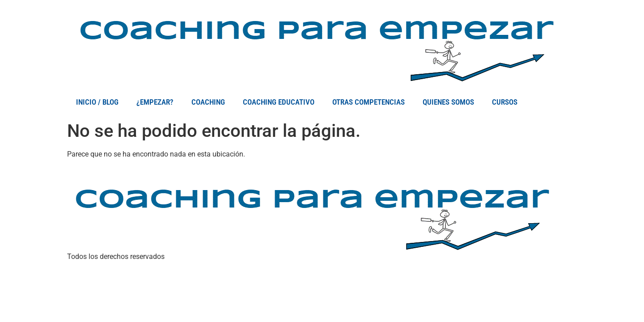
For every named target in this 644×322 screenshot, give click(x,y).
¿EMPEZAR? (155, 102)
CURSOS (505, 102)
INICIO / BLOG (97, 102)
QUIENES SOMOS (448, 102)
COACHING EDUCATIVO (279, 102)
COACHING (208, 102)
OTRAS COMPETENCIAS (369, 102)
